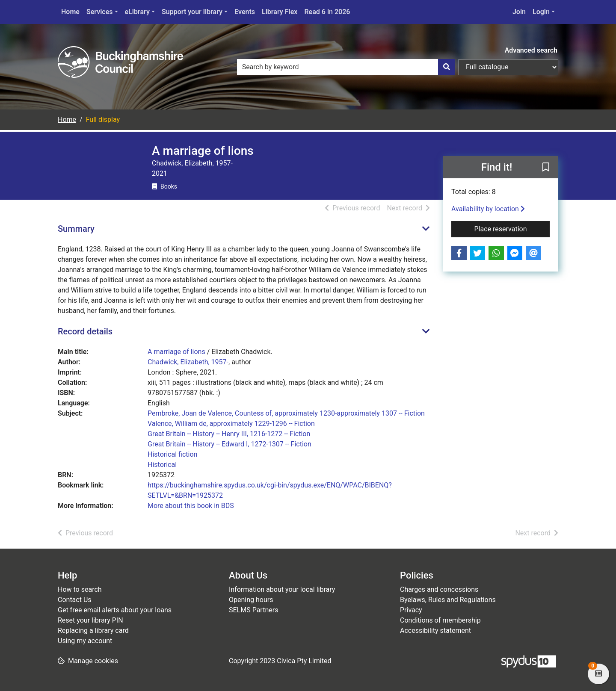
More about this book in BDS (191, 506)
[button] (546, 168)
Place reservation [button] (512, 228)
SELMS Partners (253, 610)
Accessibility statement (435, 630)
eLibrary (137, 12)
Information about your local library (282, 589)
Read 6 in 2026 (327, 12)
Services (100, 12)
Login (541, 12)
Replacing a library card (93, 630)
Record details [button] (85, 331)
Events (245, 12)
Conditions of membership (440, 620)
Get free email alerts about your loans (115, 610)
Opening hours (251, 600)
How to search (80, 589)
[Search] (447, 67)
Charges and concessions (439, 589)
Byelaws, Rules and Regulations (448, 600)
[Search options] (508, 67)
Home (70, 12)
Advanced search (531, 50)
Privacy (411, 610)
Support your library (192, 12)
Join (519, 12)
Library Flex (280, 12)
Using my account (85, 641)
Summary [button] (76, 229)
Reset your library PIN (90, 620)
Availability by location (488, 209)
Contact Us (75, 600)
